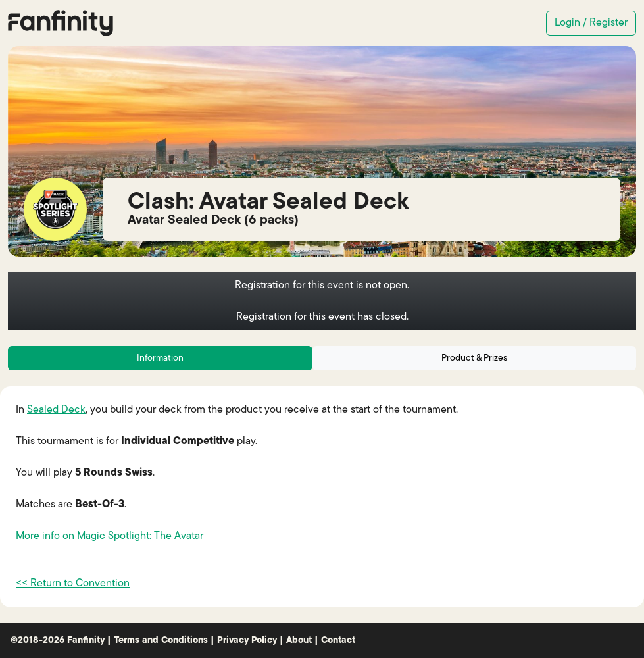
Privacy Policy (247, 641)
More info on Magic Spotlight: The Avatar (110, 536)
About (299, 641)
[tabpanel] (322, 497)
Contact (338, 641)
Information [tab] (160, 358)
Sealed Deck (56, 410)
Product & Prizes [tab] (474, 358)
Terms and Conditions (161, 641)
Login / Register (591, 23)
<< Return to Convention (73, 584)
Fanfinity (86, 641)
